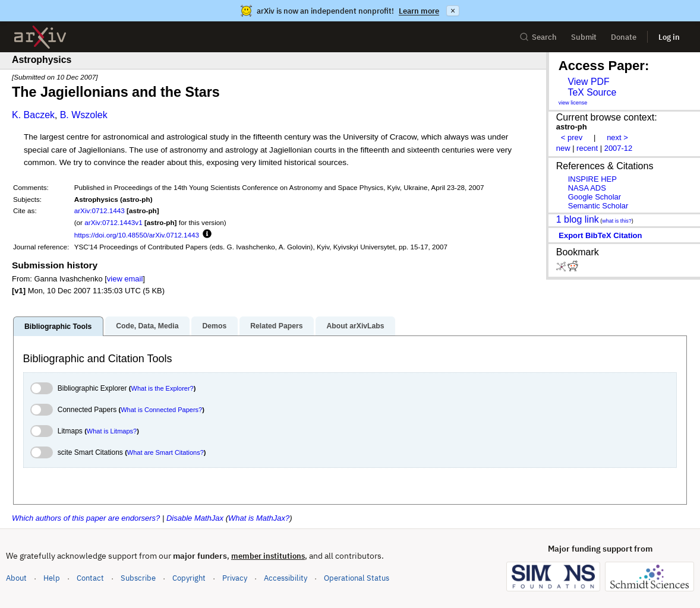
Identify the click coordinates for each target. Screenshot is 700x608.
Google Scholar (595, 197)
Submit (584, 37)
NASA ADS (587, 188)
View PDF (588, 82)
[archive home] (40, 37)
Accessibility (286, 578)
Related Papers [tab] (276, 326)
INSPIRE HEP (592, 179)
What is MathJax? (259, 518)
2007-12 (619, 148)
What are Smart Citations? (165, 452)
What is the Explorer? (163, 388)
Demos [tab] (214, 326)
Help (52, 578)
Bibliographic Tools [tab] (58, 327)
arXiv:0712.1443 (100, 210)
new (563, 148)
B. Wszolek (84, 115)
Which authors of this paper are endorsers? (86, 518)
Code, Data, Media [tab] (147, 326)
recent (587, 148)
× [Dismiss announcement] (453, 11)
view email (125, 279)
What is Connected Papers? (161, 410)
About (16, 578)
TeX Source (592, 92)
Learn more (419, 11)
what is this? (617, 221)
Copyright (189, 578)
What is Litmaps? (112, 431)
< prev (572, 137)
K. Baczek (33, 115)
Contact (90, 578)
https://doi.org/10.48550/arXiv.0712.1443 (137, 235)
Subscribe (138, 578)
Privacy (235, 578)
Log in (669, 37)
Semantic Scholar (598, 206)
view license (573, 103)
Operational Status (357, 577)
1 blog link (578, 219)
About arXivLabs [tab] (355, 326)
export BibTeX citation (600, 235)
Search (538, 37)
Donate (624, 37)
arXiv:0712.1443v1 (113, 222)
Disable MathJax (195, 518)
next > (617, 137)
